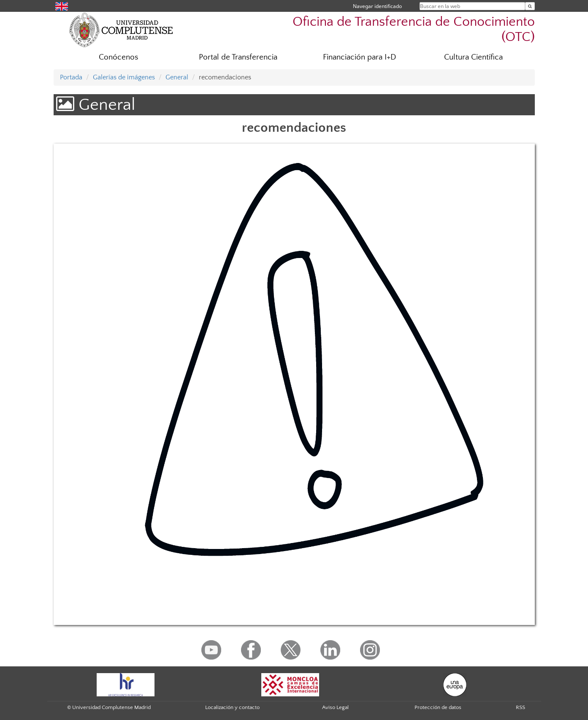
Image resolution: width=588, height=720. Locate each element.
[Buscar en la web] (530, 6)
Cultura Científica (473, 57)
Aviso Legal (335, 707)
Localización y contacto (232, 707)
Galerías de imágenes (124, 77)
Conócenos (118, 57)
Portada (71, 77)
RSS (520, 707)
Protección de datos (438, 707)
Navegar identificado (377, 6)
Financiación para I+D (359, 57)
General (177, 77)
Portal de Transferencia (238, 57)
